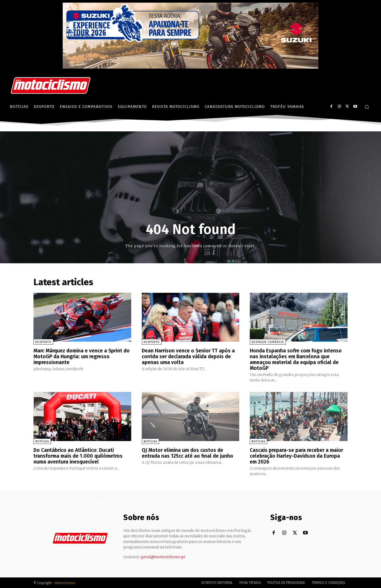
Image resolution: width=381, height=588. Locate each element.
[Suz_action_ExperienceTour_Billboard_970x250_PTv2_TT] (190, 67)
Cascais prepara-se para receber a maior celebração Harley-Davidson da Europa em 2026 (295, 456)
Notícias (42, 441)
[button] (367, 107)
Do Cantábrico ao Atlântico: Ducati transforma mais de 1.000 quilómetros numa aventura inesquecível (80, 456)
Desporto (43, 342)
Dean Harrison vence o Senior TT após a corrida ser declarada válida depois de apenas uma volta (190, 356)
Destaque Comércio (268, 342)
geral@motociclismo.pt (163, 557)
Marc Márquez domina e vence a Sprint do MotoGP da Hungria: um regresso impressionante (80, 356)
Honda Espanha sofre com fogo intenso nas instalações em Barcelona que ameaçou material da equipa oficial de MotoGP (297, 359)
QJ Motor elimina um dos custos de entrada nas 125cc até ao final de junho (189, 453)
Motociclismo (65, 583)
